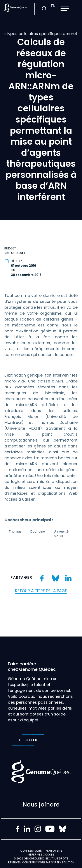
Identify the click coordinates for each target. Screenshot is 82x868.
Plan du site (54, 851)
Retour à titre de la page (41, 591)
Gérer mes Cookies (41, 855)
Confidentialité (31, 851)
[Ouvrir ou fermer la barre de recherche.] (44, 9)
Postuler (28, 740)
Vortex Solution (63, 862)
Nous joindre (41, 805)
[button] (65, 9)
